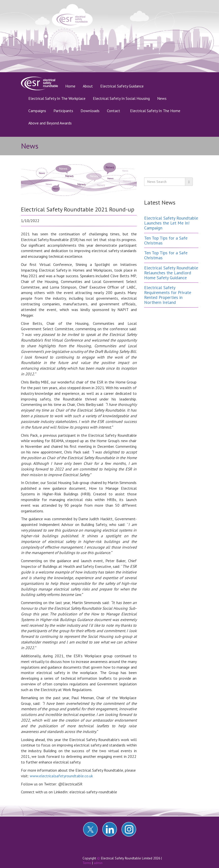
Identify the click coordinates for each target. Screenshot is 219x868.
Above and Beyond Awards (50, 123)
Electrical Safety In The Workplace (57, 98)
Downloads (90, 111)
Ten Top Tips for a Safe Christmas (166, 240)
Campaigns (37, 111)
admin (98, 863)
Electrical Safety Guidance (122, 86)
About (88, 86)
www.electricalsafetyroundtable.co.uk (61, 776)
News (162, 98)
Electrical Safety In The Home (155, 111)
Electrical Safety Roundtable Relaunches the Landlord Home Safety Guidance (171, 273)
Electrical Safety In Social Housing (121, 98)
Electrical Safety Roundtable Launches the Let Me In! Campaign (171, 223)
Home (72, 86)
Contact (114, 111)
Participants (63, 111)
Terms (87, 863)
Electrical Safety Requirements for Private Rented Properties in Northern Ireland (168, 295)
